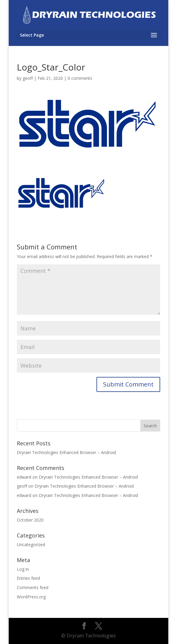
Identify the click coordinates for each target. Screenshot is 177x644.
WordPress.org (31, 597)
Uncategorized (31, 545)
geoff (28, 78)
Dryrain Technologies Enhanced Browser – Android (66, 452)
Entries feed (28, 578)
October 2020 (30, 520)
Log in (23, 569)
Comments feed (33, 587)
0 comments (80, 78)
